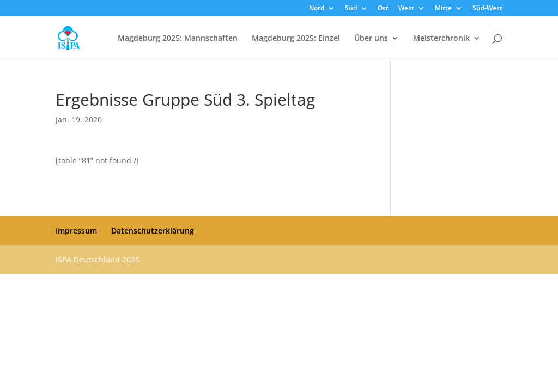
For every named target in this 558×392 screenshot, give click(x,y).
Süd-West (487, 9)
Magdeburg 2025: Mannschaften (178, 39)
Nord (317, 9)
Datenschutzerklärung (153, 231)
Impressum (76, 231)
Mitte (443, 9)
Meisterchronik (441, 39)
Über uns (371, 39)
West (406, 9)
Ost (383, 9)
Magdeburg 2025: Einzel (296, 39)
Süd (351, 9)
